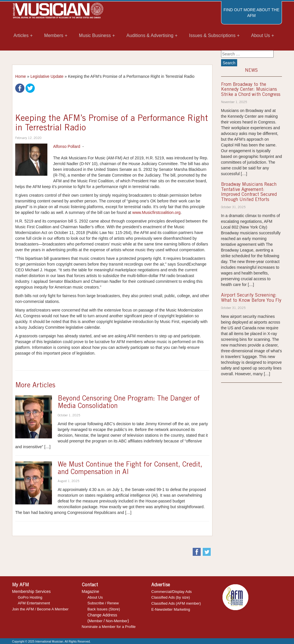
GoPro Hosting (30, 597)
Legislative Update (47, 76)
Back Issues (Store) (104, 609)
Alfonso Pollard (67, 146)
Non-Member (117, 621)
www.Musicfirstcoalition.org (156, 212)
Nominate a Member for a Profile (109, 627)
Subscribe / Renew (103, 603)
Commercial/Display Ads (172, 592)
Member (96, 621)
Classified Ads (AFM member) (176, 603)
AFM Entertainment (34, 603)
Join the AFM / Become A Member (40, 609)
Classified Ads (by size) (171, 597)
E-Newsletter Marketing (171, 609)
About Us (95, 597)
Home (21, 76)
